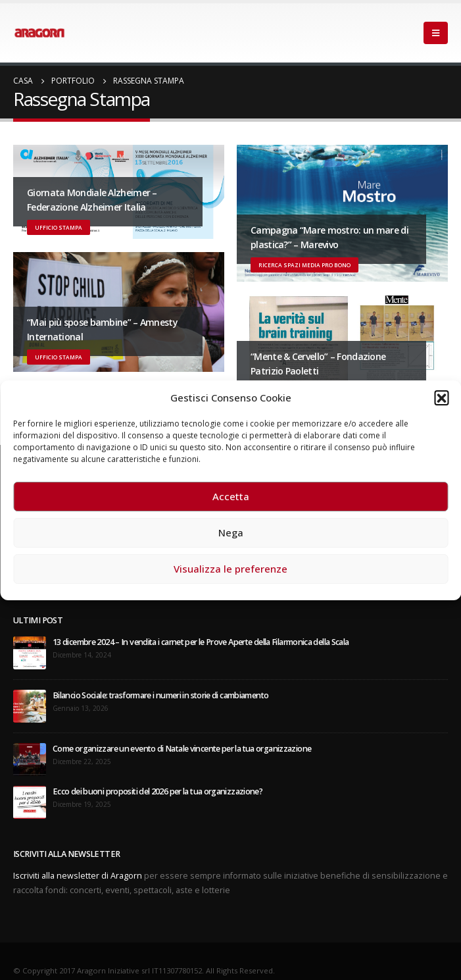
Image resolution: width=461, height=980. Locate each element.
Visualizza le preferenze (230, 569)
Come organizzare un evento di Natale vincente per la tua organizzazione (182, 749)
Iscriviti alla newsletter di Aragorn (78, 876)
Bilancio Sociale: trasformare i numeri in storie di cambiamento (160, 695)
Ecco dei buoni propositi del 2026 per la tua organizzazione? (158, 791)
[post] (30, 653)
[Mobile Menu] (436, 33)
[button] (441, 398)
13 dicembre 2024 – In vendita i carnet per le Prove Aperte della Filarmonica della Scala (201, 642)
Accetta (231, 496)
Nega (231, 532)
